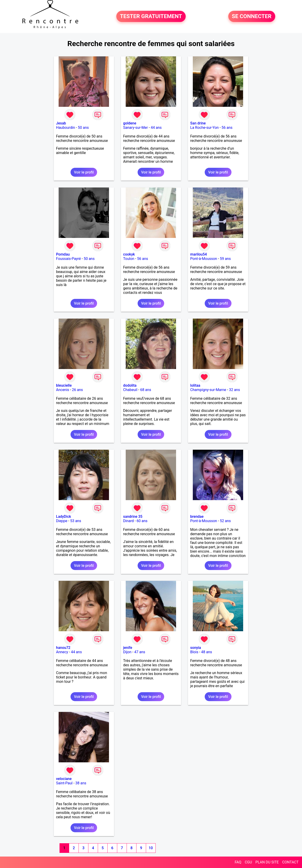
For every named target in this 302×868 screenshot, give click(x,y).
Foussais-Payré (68, 259)
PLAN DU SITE (267, 862)
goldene (130, 123)
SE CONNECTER (252, 17)
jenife (128, 648)
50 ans (83, 128)
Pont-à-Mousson (204, 259)
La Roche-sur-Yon (204, 128)
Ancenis (63, 390)
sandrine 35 (133, 517)
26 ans (77, 390)
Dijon (127, 652)
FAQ (238, 862)
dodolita (130, 385)
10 (151, 848)
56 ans (227, 128)
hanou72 (63, 648)
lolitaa (195, 385)
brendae (197, 517)
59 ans (225, 259)
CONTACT (290, 862)
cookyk (129, 254)
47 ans (140, 652)
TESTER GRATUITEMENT (151, 17)
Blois (194, 652)
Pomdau (63, 254)
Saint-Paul (64, 783)
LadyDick (64, 517)
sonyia (196, 648)
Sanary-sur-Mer (136, 128)
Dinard (128, 521)
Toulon (129, 259)
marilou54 (199, 254)
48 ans (207, 652)
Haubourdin (66, 128)
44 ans (156, 128)
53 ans (76, 521)
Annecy (62, 652)
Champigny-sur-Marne (208, 390)
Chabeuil (130, 390)
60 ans (142, 521)
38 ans (81, 783)
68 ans (146, 390)
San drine (198, 123)
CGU (248, 862)
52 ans (225, 521)
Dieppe (62, 521)
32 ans (234, 390)
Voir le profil (84, 172)
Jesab (61, 123)
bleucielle (64, 385)
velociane (64, 779)
